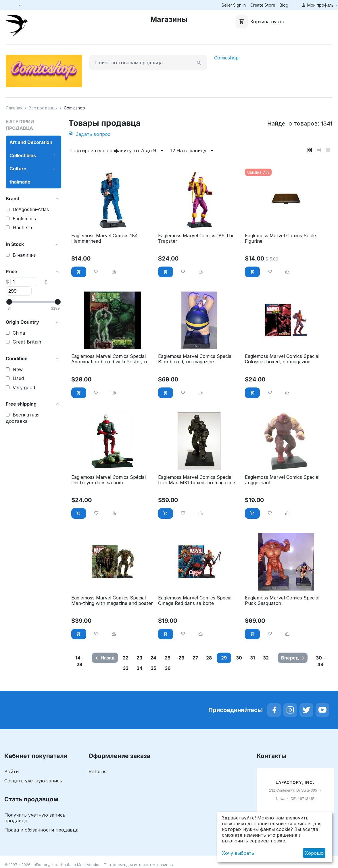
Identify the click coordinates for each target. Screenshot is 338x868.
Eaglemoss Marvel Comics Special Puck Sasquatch (282, 601)
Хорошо (314, 853)
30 (254, 658)
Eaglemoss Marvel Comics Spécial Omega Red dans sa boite (195, 601)
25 (175, 658)
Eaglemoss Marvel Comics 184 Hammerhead (104, 238)
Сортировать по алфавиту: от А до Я (118, 151)
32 (127, 668)
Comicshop (226, 58)
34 (159, 668)
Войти (11, 772)
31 (269, 658)
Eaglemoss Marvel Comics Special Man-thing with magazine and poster (112, 601)
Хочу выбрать (238, 853)
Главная (14, 108)
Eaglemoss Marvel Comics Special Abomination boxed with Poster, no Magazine (111, 359)
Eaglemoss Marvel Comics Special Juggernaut (282, 480)
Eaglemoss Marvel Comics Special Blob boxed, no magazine (195, 359)
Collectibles (23, 155)
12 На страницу (193, 151)
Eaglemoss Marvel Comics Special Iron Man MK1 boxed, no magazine (197, 480)
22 (127, 658)
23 (143, 658)
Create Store (263, 5)
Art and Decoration (31, 142)
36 (191, 668)
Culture (18, 169)
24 (159, 658)
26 (191, 658)
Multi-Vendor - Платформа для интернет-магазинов (125, 865)
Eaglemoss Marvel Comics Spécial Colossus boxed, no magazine (282, 359)
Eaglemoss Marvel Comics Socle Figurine (280, 238)
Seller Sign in (234, 5)
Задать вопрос (89, 134)
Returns (97, 772)
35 (175, 668)
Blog (284, 5)
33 (143, 668)
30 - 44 (321, 661)
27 (206, 658)
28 (222, 658)
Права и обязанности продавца (41, 830)
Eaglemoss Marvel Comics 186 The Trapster (196, 238)
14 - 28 (79, 661)
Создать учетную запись (33, 781)
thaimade (20, 182)
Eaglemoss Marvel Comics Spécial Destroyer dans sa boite (108, 480)
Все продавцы (43, 108)
